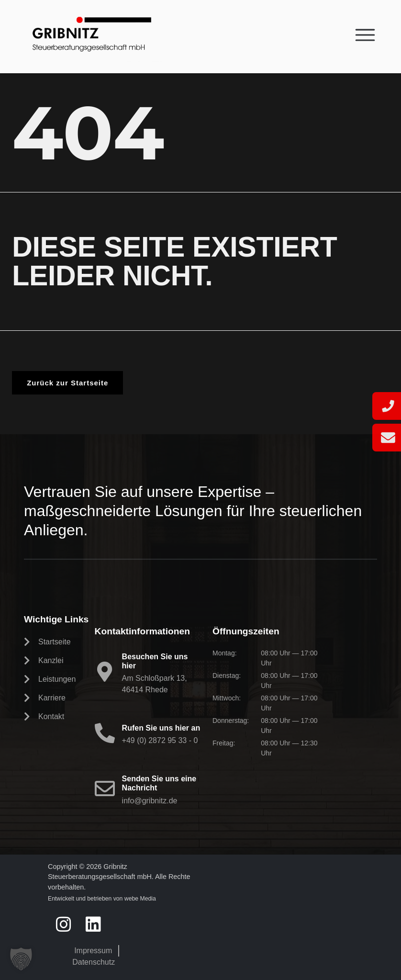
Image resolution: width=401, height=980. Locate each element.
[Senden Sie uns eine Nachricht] (105, 789)
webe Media (140, 899)
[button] (21, 959)
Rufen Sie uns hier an (161, 728)
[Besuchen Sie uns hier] (105, 672)
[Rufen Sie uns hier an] (105, 733)
